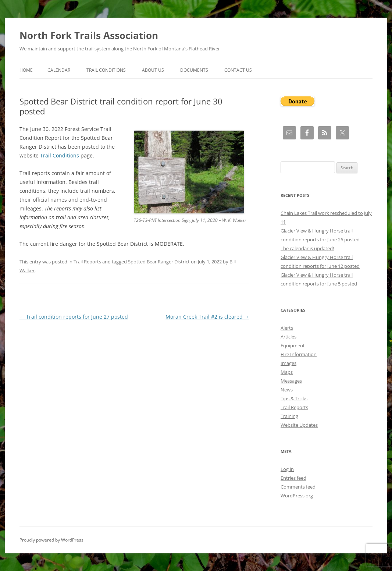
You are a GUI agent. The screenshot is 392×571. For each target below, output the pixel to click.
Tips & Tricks (294, 398)
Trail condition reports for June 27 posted (74, 317)
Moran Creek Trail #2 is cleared (207, 317)
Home (26, 70)
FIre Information (299, 354)
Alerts (287, 328)
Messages (291, 381)
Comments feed (298, 487)
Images (288, 363)
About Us (153, 70)
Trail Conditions (106, 70)
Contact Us (238, 70)
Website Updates (299, 425)
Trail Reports (87, 262)
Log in (287, 469)
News (287, 390)
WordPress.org (297, 496)
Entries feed (293, 478)
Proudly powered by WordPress (51, 540)
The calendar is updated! (307, 248)
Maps (287, 372)
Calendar (59, 70)
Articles (288, 337)
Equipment (293, 345)
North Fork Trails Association (89, 35)
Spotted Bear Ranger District (159, 262)
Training (289, 416)
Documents (194, 70)
